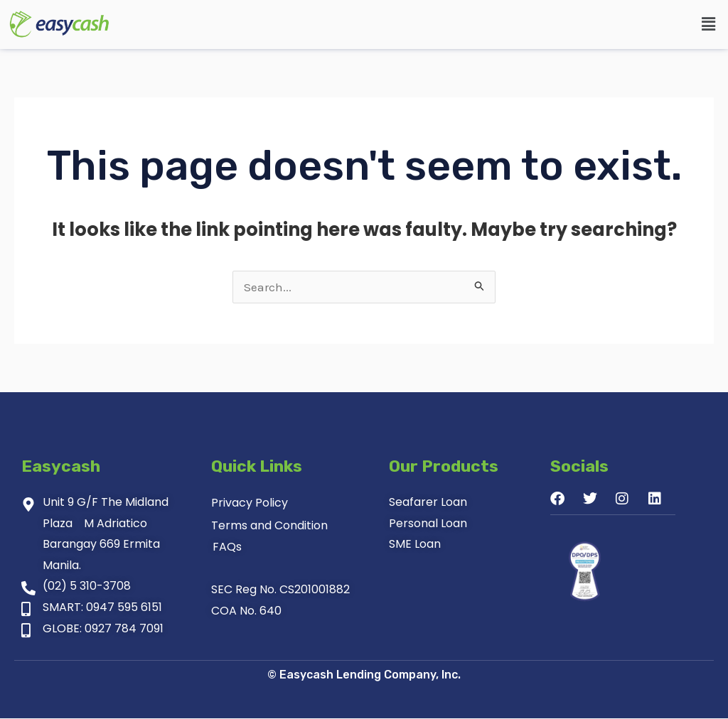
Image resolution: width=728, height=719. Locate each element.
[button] (709, 24)
